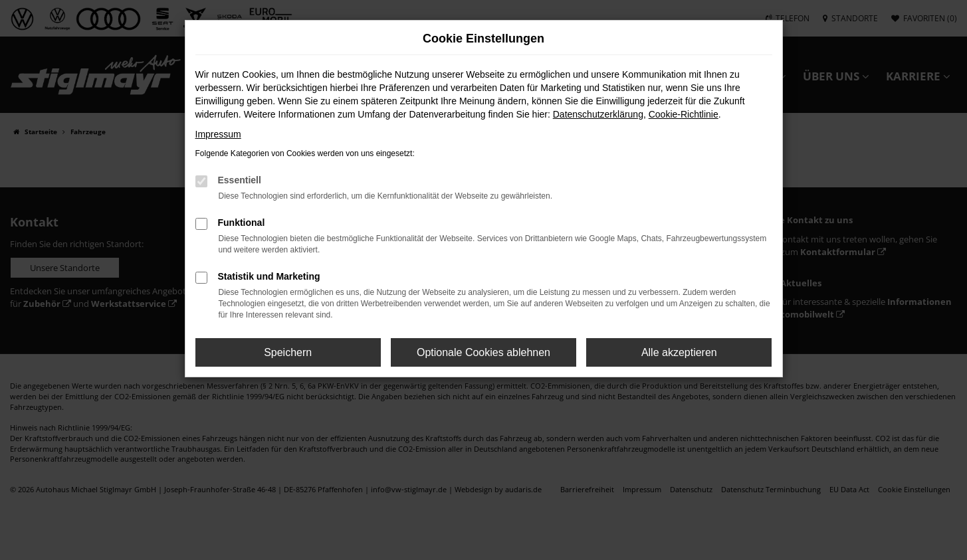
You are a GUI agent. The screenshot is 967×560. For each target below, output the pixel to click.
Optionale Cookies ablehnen (483, 352)
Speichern (288, 352)
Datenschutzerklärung (598, 114)
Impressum (218, 134)
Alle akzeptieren (679, 352)
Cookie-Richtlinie (684, 114)
